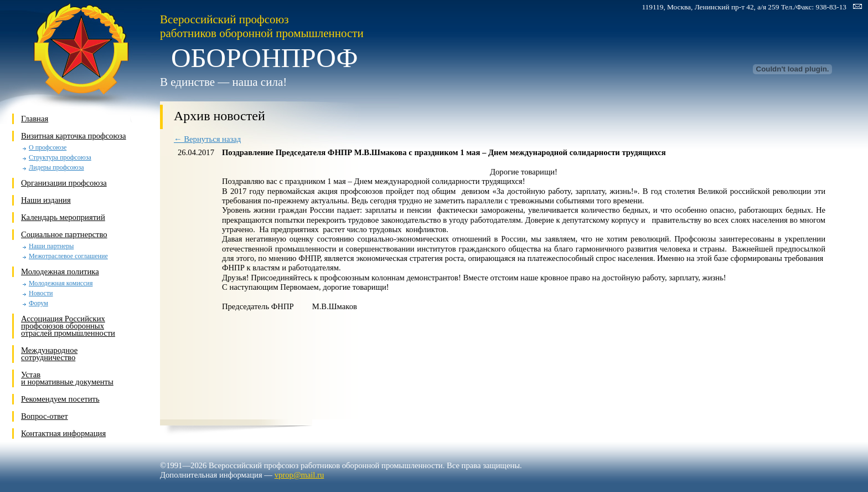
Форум (38, 303)
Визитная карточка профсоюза (74, 136)
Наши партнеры (51, 246)
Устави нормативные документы (67, 378)
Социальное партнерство (64, 234)
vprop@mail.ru (299, 475)
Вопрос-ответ (45, 416)
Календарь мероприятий (63, 217)
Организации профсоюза (64, 183)
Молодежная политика (60, 271)
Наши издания (46, 200)
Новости (41, 293)
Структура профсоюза (60, 158)
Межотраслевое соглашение (68, 256)
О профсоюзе (48, 148)
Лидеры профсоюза (56, 168)
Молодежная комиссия (61, 283)
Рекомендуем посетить (60, 399)
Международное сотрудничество (49, 354)
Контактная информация (63, 433)
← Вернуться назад (207, 139)
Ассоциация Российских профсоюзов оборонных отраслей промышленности (68, 326)
